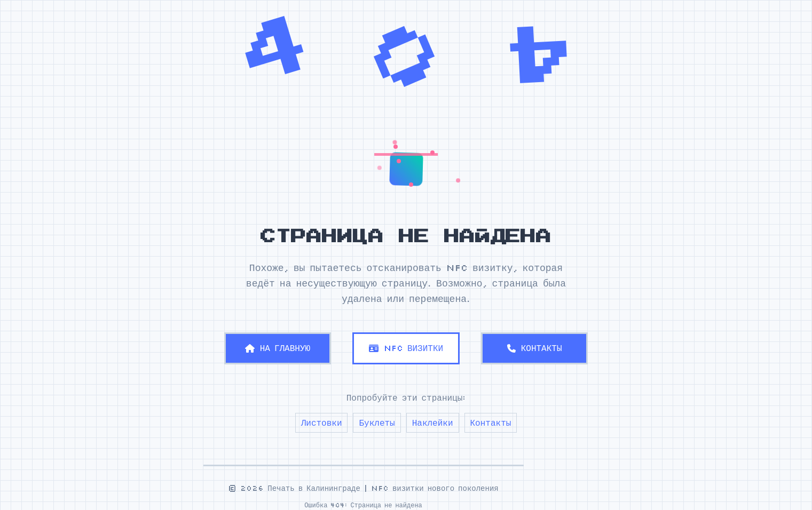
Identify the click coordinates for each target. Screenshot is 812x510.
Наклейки (433, 423)
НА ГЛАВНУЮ (278, 348)
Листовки (322, 423)
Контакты (491, 423)
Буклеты (377, 423)
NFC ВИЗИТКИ (406, 348)
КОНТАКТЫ (535, 348)
